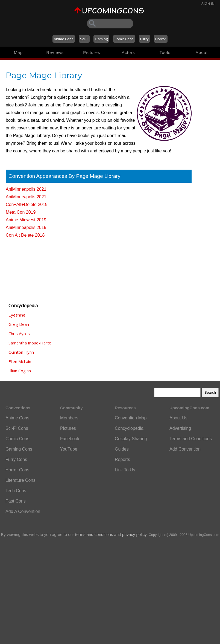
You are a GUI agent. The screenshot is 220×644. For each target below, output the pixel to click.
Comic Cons (124, 39)
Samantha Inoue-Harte (30, 343)
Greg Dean (19, 324)
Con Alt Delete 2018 (25, 235)
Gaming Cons (19, 449)
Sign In (208, 4)
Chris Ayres (19, 333)
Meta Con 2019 (21, 212)
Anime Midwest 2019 (26, 220)
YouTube (69, 449)
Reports (122, 459)
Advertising (180, 428)
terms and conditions (94, 534)
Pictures (92, 52)
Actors (128, 52)
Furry (144, 39)
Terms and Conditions (191, 439)
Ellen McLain (20, 361)
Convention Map (131, 418)
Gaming (101, 39)
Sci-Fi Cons (17, 428)
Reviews (55, 52)
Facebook (70, 439)
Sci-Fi (84, 39)
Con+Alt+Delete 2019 (27, 204)
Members (69, 418)
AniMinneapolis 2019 (26, 227)
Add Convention (185, 449)
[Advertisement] (33, 268)
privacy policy (134, 534)
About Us (178, 418)
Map (18, 52)
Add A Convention (23, 511)
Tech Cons (16, 491)
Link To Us (125, 470)
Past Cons (16, 501)
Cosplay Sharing (131, 439)
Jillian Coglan (20, 371)
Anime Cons (64, 39)
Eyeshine (17, 315)
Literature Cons (20, 480)
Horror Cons (17, 470)
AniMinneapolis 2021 (26, 189)
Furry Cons (16, 459)
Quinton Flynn (21, 352)
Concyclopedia (129, 428)
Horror (161, 39)
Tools (165, 52)
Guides (122, 449)
